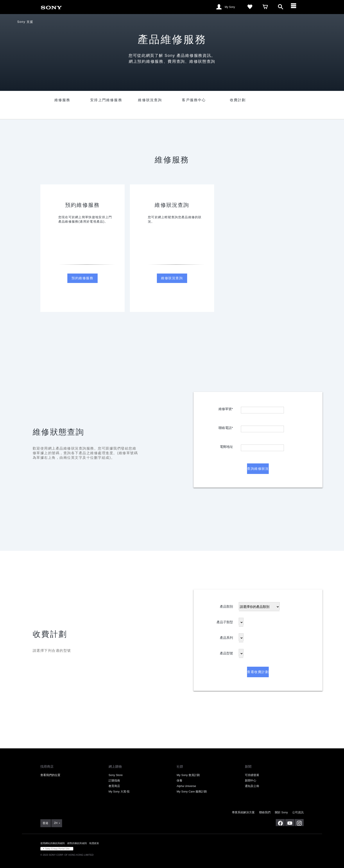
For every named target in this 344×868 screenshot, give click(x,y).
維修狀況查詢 (172, 278)
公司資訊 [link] (298, 812)
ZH (56, 823)
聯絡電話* (226, 427)
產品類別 (226, 606)
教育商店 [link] (114, 786)
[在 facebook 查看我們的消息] (280, 823)
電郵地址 (226, 446)
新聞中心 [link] (251, 781)
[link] (51, 7)
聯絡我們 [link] (265, 812)
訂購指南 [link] (114, 781)
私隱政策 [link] (94, 843)
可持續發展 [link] (252, 775)
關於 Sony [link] (281, 812)
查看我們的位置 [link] (50, 775)
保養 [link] (179, 781)
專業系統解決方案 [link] (243, 812)
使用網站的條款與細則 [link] (53, 843)
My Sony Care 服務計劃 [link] (192, 791)
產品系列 (226, 637)
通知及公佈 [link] (252, 786)
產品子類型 (225, 621)
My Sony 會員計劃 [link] (188, 775)
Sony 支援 (25, 22)
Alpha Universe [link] (186, 786)
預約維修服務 (82, 278)
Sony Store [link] (116, 775)
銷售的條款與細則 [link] (77, 843)
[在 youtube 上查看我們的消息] (290, 823)
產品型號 (226, 652)
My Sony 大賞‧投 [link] (119, 791)
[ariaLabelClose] (296, 7)
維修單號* (226, 408)
